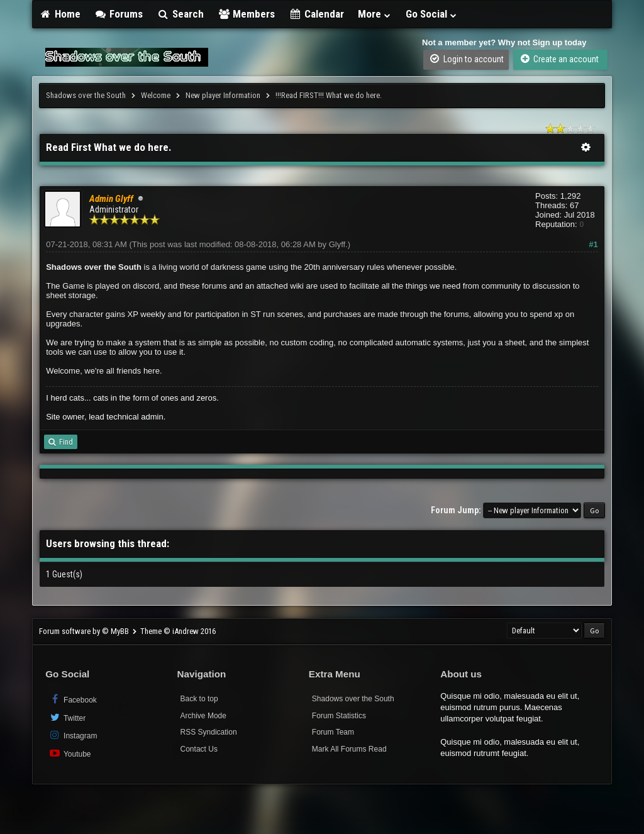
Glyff (337, 244)
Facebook (73, 699)
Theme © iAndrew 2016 (178, 631)
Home (60, 14)
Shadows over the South (86, 95)
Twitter (67, 717)
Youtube (69, 753)
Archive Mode (203, 716)
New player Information (223, 95)
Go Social (432, 14)
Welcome (156, 95)
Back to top (199, 699)
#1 (593, 244)
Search (180, 14)
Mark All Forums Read (349, 749)
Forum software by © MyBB (85, 631)
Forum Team (333, 732)
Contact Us (199, 749)
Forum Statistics (339, 716)
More (375, 14)
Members (247, 14)
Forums (119, 14)
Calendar (316, 14)
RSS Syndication (209, 732)
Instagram (73, 735)
